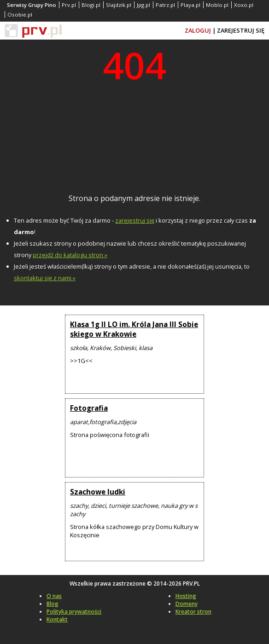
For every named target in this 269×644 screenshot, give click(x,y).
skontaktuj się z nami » (45, 278)
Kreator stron (193, 612)
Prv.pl (69, 5)
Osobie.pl (20, 14)
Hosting (186, 596)
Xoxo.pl (244, 5)
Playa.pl (190, 5)
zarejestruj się (135, 220)
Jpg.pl (143, 5)
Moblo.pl (217, 5)
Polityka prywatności (74, 612)
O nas (54, 596)
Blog (53, 604)
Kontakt (57, 619)
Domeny (187, 604)
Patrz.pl (165, 5)
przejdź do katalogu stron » (70, 255)
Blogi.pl (91, 5)
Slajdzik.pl (119, 5)
